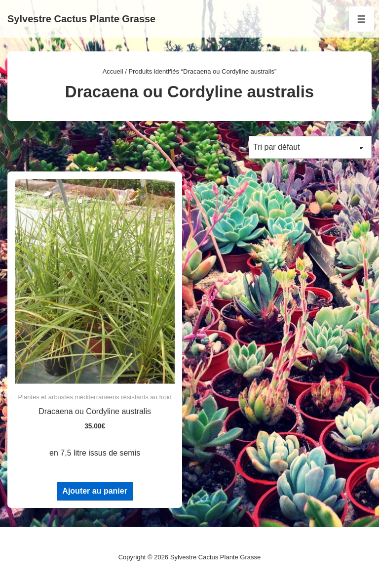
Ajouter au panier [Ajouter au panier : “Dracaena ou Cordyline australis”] (95, 491)
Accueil (113, 71)
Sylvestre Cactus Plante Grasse (81, 19)
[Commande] (310, 147)
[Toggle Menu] (361, 19)
